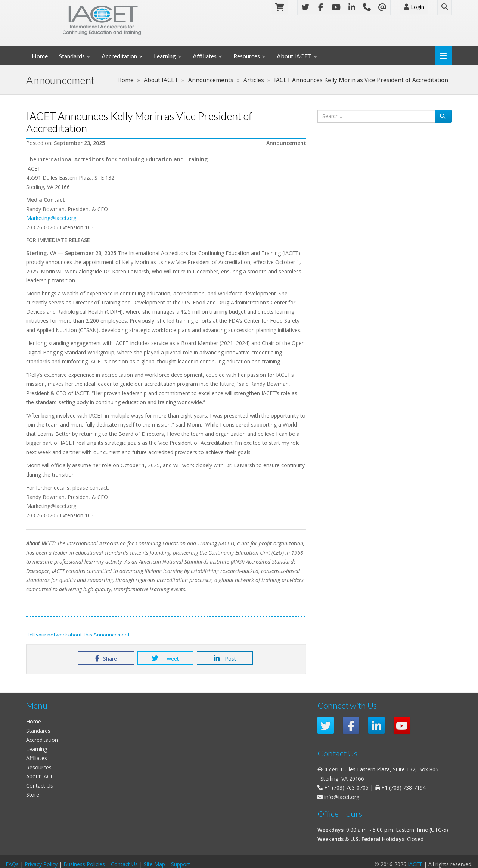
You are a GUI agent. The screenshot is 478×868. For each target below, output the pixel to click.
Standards (72, 56)
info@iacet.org (342, 797)
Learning (165, 56)
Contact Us (40, 786)
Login (414, 7)
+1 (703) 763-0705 (346, 788)
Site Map (154, 864)
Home (40, 56)
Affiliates (205, 56)
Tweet (165, 658)
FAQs (12, 864)
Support (181, 864)
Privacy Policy (41, 864)
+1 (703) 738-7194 (403, 788)
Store (33, 795)
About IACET (294, 56)
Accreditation (119, 56)
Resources (247, 56)
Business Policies (84, 864)
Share (106, 658)
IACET (415, 864)
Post (225, 658)
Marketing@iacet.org (52, 218)
